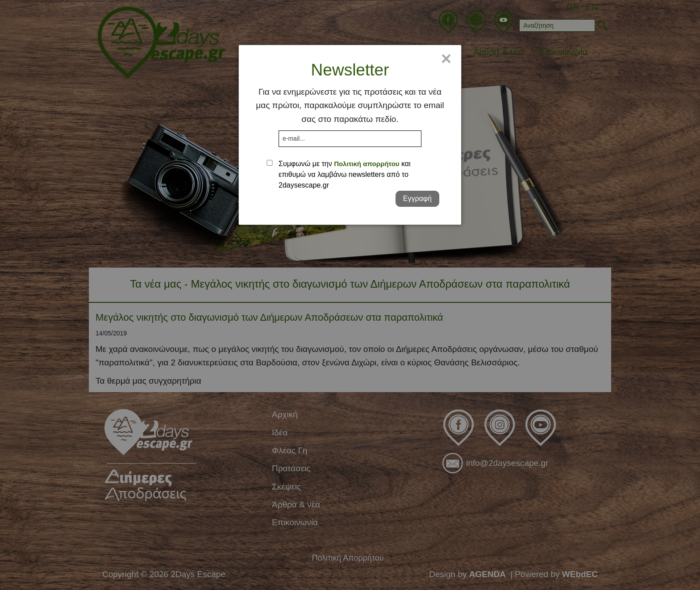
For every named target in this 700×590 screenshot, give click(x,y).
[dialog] (350, 135)
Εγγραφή (417, 199)
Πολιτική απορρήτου (367, 164)
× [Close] (446, 59)
